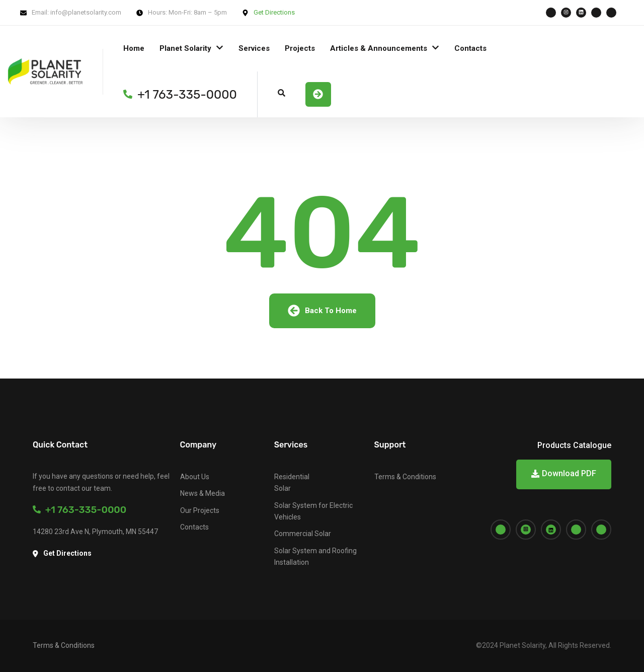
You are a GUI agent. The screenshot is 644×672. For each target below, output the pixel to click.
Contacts (470, 48)
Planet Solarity (185, 48)
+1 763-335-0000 (79, 510)
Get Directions (274, 12)
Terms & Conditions (405, 477)
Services (254, 48)
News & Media (203, 493)
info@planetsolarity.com (86, 12)
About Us (195, 477)
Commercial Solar (303, 534)
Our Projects (200, 510)
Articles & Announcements (379, 48)
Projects (300, 48)
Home (134, 48)
